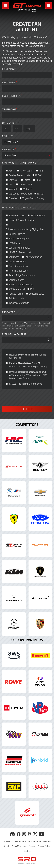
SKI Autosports (16, 298)
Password (9, 312)
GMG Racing (15, 243)
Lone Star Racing (33, 257)
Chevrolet (13, 180)
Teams (32, 846)
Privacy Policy (44, 846)
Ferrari (27, 180)
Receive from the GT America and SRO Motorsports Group (28, 375)
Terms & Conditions (32, 384)
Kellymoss (14, 257)
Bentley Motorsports (19, 175)
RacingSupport (16, 280)
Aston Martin (27, 170)
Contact (27, 851)
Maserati (13, 189)
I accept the (26, 384)
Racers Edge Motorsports (22, 275)
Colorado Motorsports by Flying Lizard (25, 229)
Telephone (10, 109)
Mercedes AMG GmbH (20, 193)
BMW (38, 175)
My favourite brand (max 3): (20, 163)
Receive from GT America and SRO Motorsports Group (28, 365)
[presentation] (27, 397)
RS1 (32, 289)
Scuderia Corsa (37, 294)
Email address (12, 96)
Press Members (19, 846)
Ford (38, 180)
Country (8, 136)
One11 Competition (18, 266)
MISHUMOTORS (17, 261)
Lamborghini (25, 184)
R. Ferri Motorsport (18, 271)
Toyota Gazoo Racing (33, 198)
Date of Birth (11, 123)
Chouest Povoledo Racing (22, 220)
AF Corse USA (38, 215)
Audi (41, 170)
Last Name (9, 82)
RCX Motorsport (17, 289)
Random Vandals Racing (21, 284)
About (6, 846)
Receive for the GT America (28, 356)
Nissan (41, 193)
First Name (10, 69)
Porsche (13, 198)
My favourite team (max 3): (19, 208)
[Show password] (49, 318)
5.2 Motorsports (17, 215)
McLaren (28, 189)
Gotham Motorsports (19, 248)
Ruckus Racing (16, 294)
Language (9, 149)
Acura (12, 170)
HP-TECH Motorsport (20, 252)
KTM (11, 184)
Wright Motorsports (19, 303)
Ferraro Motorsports (19, 238)
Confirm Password (15, 334)
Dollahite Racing (17, 234)
